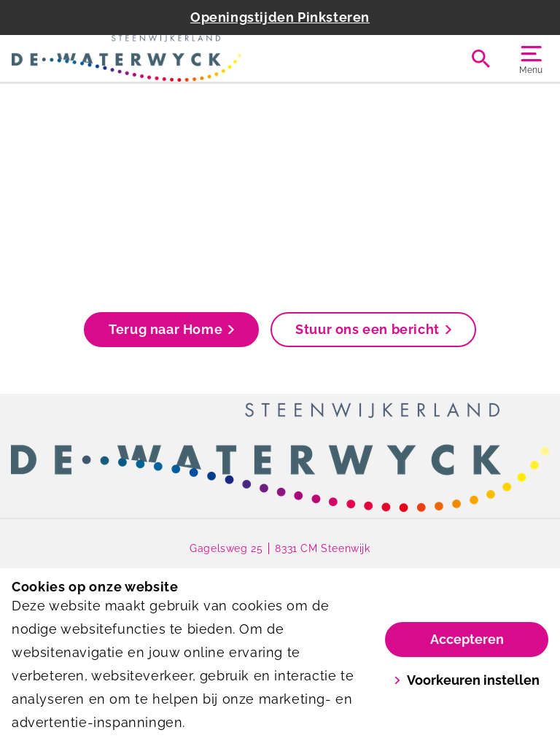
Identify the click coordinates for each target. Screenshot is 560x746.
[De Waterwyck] (146, 58)
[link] (280, 457)
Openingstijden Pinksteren (280, 17)
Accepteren (467, 639)
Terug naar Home (171, 329)
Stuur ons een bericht (373, 329)
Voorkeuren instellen (467, 680)
